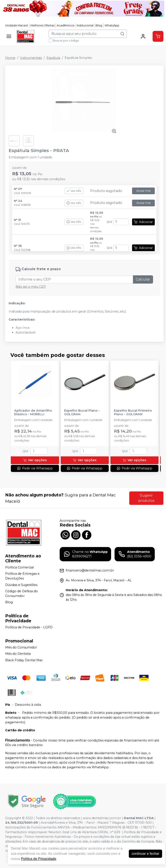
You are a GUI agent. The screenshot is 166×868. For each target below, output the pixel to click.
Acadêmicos (65, 25)
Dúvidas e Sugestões (21, 585)
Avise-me (144, 191)
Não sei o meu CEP (31, 287)
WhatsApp (112, 25)
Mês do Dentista (18, 654)
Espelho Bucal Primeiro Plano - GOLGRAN (133, 412)
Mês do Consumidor (21, 647)
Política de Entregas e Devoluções (22, 576)
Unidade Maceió (17, 25)
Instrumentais (31, 58)
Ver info (74, 191)
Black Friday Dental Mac (24, 660)
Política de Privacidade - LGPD (29, 627)
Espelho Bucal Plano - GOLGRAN (82, 412)
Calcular (143, 279)
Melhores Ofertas (42, 25)
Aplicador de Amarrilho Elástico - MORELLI (33, 412)
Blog (99, 25)
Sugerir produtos (146, 498)
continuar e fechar (145, 854)
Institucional (85, 25)
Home (10, 58)
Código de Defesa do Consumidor (22, 594)
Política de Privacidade (39, 859)
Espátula (53, 58)
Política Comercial (19, 567)
